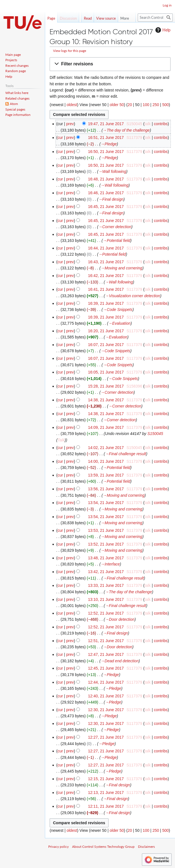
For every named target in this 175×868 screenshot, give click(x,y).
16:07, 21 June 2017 (106, 345)
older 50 (117, 105)
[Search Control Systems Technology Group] (155, 18)
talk (148, 124)
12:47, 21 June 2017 (106, 654)
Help (162, 30)
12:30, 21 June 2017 (106, 710)
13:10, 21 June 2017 (106, 599)
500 (165, 105)
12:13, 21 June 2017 (106, 793)
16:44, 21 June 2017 (106, 248)
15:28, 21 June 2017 (106, 386)
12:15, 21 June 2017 (106, 779)
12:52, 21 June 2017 (106, 613)
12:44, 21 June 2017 (106, 682)
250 (156, 105)
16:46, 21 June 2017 (106, 193)
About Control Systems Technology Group (103, 847)
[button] (110, 64)
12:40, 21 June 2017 (106, 696)
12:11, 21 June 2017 (106, 806)
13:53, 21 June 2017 (106, 530)
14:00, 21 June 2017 (106, 461)
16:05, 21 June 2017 (106, 372)
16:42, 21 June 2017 (106, 276)
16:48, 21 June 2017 (106, 179)
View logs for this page (70, 51)
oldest (72, 105)
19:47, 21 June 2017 (106, 124)
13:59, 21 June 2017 (106, 475)
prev (70, 124)
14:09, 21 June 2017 (106, 427)
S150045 (155, 434)
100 (146, 105)
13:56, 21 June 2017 (106, 489)
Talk (61, 440)
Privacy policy (58, 847)
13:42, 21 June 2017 (106, 572)
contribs (161, 124)
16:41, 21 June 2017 (106, 289)
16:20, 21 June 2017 (106, 331)
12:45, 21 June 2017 (106, 668)
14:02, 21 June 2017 (106, 448)
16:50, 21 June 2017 (106, 152)
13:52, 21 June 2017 (106, 544)
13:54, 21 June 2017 (106, 503)
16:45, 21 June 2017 (106, 207)
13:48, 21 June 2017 (106, 558)
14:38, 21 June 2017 (106, 400)
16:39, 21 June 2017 (106, 303)
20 (130, 105)
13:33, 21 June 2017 (106, 585)
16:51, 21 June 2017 (106, 138)
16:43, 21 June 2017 (106, 262)
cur (60, 138)
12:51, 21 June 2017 (106, 641)
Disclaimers (146, 847)
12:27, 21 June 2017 (106, 737)
